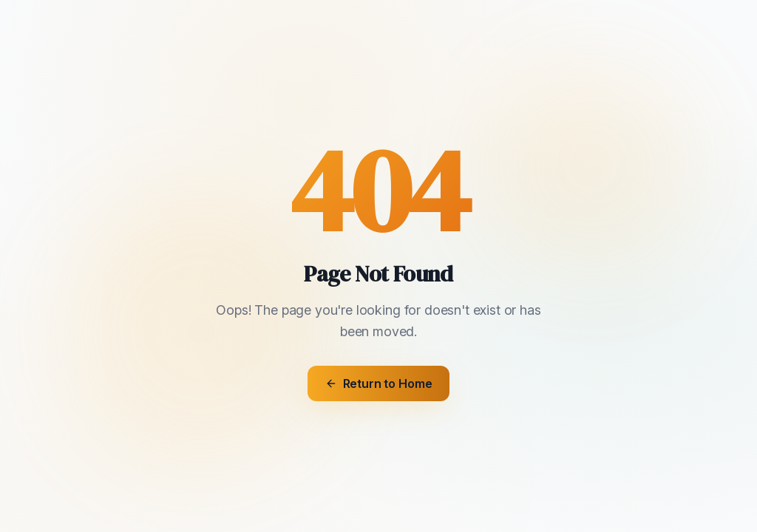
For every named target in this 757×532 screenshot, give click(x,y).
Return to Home (379, 383)
